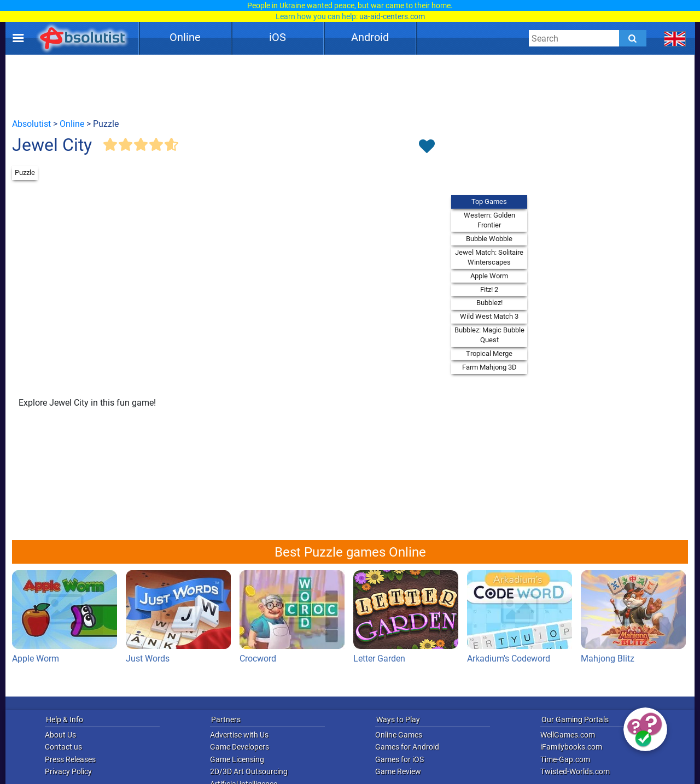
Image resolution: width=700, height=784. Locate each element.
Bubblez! (489, 303)
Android (370, 37)
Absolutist (31, 124)
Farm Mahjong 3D (489, 367)
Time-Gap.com (565, 759)
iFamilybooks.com (571, 747)
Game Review (398, 771)
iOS (278, 37)
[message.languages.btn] (675, 38)
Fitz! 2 (489, 289)
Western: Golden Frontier (489, 220)
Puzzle (25, 172)
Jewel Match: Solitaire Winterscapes (489, 257)
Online (185, 37)
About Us (60, 735)
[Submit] (633, 38)
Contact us (63, 747)
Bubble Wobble (489, 239)
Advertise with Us (239, 735)
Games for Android (407, 747)
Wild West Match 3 (489, 316)
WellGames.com (568, 735)
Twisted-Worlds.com (575, 771)
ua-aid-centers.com (392, 16)
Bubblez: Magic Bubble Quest (489, 335)
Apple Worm (489, 276)
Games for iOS (399, 759)
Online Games (399, 735)
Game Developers (240, 747)
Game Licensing (237, 759)
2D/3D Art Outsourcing (249, 771)
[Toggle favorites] (427, 147)
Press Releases (70, 759)
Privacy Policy (68, 771)
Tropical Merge (489, 353)
